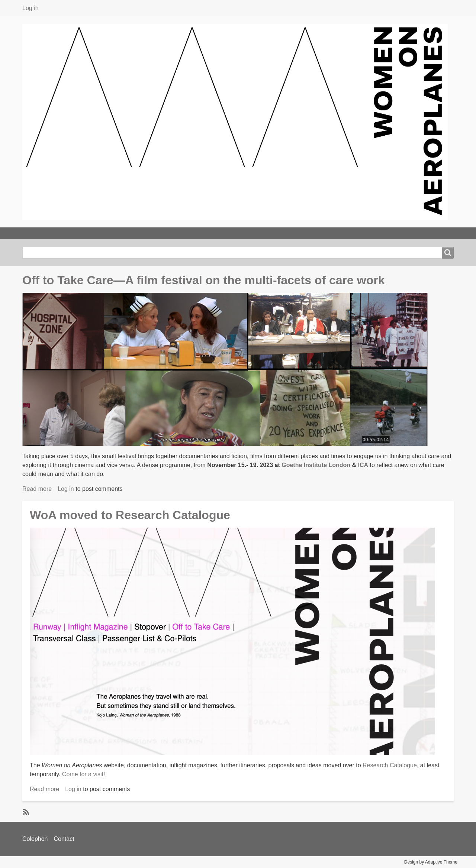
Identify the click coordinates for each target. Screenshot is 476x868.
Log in (30, 8)
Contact (64, 839)
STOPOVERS (269, 233)
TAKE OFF (40, 233)
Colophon (35, 839)
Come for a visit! (84, 774)
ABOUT (80, 233)
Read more (37, 489)
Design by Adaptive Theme (431, 862)
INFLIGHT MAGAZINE (205, 233)
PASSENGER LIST (327, 233)
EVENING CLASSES (133, 233)
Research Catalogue (390, 765)
